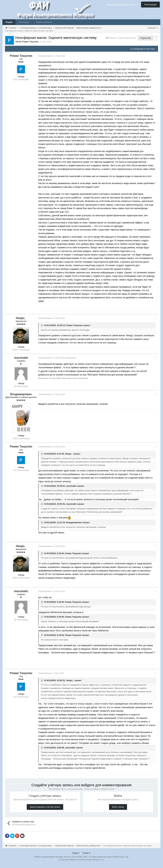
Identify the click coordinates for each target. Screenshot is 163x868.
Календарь (24, 22)
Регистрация (150, 5)
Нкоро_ (70, 454)
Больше (153, 28)
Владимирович (75, 522)
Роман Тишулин (75, 325)
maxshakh (72, 486)
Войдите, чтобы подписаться (122, 38)
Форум (9, 22)
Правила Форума (44, 22)
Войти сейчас (118, 811)
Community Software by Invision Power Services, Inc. (81, 863)
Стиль (87, 857)
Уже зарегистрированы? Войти (122, 5)
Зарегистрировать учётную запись (45, 811)
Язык (76, 857)
